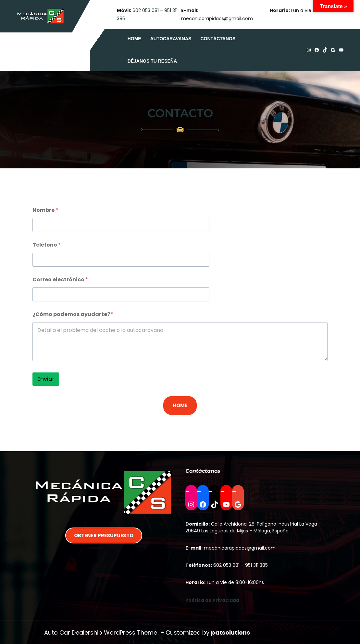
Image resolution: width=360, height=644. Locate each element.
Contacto (180, 113)
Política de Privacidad (212, 600)
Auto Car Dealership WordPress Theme (101, 632)
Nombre (45, 210)
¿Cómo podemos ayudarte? (73, 314)
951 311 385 (256, 565)
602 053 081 (146, 10)
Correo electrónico (60, 279)
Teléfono (47, 245)
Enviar (46, 379)
